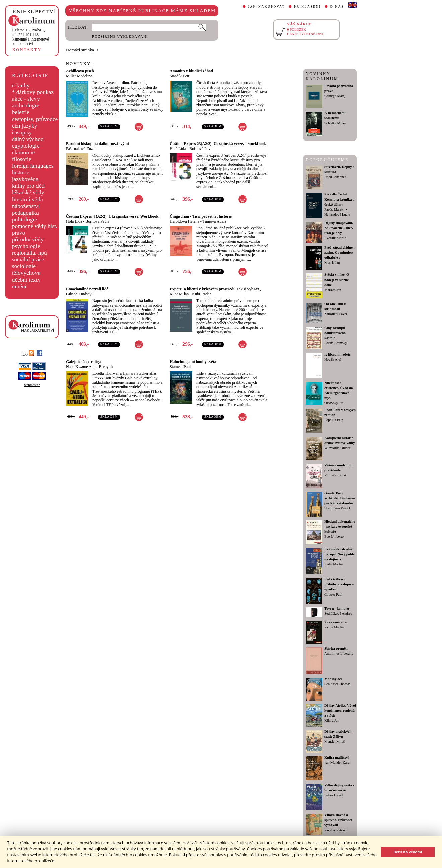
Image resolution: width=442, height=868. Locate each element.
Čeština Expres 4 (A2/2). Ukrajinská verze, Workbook (112, 216)
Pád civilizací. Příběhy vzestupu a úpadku (339, 584)
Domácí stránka (80, 50)
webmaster (32, 385)
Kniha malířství (337, 757)
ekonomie (23, 152)
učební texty (26, 280)
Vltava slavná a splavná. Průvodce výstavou (338, 820)
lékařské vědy (28, 193)
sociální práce (28, 260)
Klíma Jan (332, 721)
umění (19, 286)
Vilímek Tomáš (335, 475)
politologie (25, 219)
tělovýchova (26, 273)
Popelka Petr (334, 420)
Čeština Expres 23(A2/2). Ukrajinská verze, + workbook (218, 144)
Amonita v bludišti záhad (191, 71)
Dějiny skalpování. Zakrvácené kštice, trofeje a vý (339, 228)
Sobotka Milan (335, 123)
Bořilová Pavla (201, 149)
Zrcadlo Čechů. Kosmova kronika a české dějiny (339, 199)
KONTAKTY (27, 50)
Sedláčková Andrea (338, 613)
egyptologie (26, 146)
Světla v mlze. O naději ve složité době (337, 280)
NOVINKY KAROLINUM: (323, 76)
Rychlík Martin (335, 238)
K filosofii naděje (338, 354)
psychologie (26, 246)
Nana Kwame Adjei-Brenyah (89, 367)
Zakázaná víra (336, 622)
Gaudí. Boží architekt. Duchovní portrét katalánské (340, 498)
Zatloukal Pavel (336, 314)
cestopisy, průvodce (35, 119)
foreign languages (33, 166)
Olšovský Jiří (334, 403)
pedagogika (25, 213)
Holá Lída (178, 149)
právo (19, 233)
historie (21, 173)
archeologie (26, 106)
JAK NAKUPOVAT (267, 7)
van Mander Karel (338, 762)
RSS (28, 354)
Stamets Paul (180, 367)
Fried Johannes (335, 177)
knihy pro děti (28, 186)
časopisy (22, 132)
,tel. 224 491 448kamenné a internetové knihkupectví (31, 37)
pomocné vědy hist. (35, 226)
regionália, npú (29, 253)
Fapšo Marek (334, 209)
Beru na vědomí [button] (408, 852)
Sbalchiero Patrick (338, 508)
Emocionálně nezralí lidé (87, 289)
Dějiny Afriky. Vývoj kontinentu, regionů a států (340, 711)
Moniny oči (333, 679)
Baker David (334, 795)
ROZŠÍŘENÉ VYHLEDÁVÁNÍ (120, 37)
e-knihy (21, 86)
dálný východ (28, 139)
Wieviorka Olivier (337, 448)
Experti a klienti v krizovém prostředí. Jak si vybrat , (215, 289)
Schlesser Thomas (337, 684)
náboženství (26, 206)
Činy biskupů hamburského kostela (335, 333)
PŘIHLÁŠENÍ (308, 7)
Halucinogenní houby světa (193, 362)
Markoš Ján (333, 290)
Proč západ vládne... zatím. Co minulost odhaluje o (340, 253)
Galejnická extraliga (83, 362)
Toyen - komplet (337, 608)
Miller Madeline (79, 76)
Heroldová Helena (185, 221)
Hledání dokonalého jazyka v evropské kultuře (340, 526)
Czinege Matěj (335, 96)
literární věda (27, 199)
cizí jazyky (25, 126)
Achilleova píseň (80, 71)
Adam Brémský (336, 343)
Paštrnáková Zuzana (82, 149)
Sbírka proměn (336, 649)
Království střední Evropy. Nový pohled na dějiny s (340, 554)
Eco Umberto (334, 536)
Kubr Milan (179, 294)
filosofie (22, 159)
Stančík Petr (179, 76)
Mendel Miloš (335, 742)
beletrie (21, 112)
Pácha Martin (334, 627)
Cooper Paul (333, 594)
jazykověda (25, 179)
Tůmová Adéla (214, 221)
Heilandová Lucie (337, 214)
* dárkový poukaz (33, 92)
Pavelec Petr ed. (336, 830)
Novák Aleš (333, 359)
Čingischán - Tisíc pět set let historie (201, 216)
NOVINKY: (79, 64)
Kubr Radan (202, 294)
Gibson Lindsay (79, 294)
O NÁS (337, 7)
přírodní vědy (28, 240)
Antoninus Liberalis (339, 654)
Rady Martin (334, 564)
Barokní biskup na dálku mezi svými (97, 144)
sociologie (24, 266)
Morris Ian (332, 263)
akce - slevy (26, 99)
